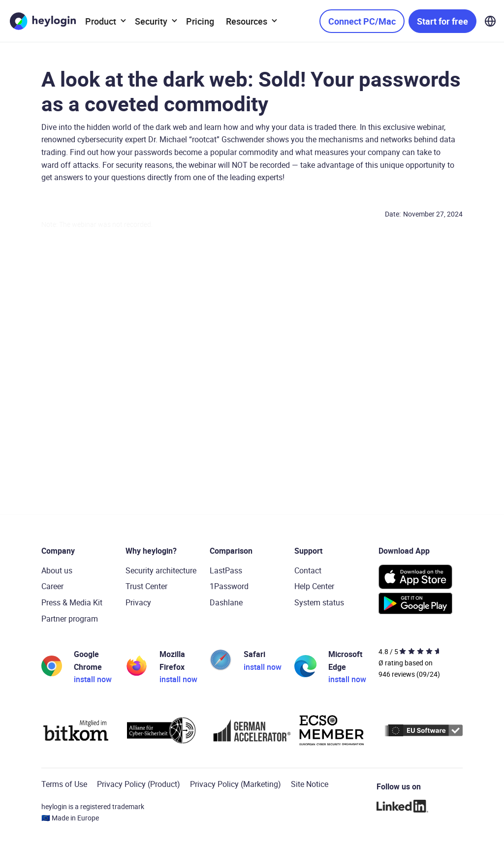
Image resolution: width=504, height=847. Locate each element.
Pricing (200, 21)
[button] (104, 21)
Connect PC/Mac (362, 21)
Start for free (442, 21)
